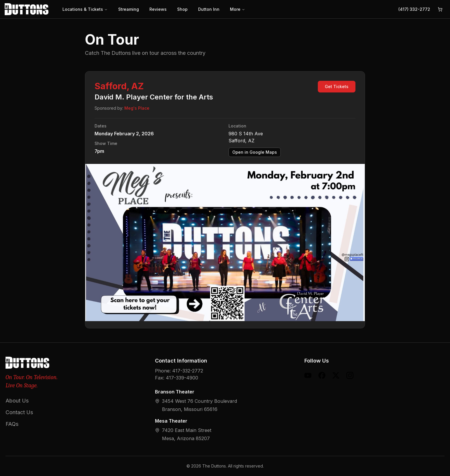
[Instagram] (350, 375)
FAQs (12, 424)
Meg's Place (137, 108)
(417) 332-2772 (414, 9)
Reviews (158, 9)
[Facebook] (322, 375)
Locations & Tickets (85, 9)
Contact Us (19, 412)
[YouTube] (308, 375)
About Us (17, 401)
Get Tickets (337, 86)
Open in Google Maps (255, 152)
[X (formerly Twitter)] (336, 375)
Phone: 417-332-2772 (179, 371)
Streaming (129, 9)
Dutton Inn (209, 9)
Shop (182, 9)
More (238, 9)
